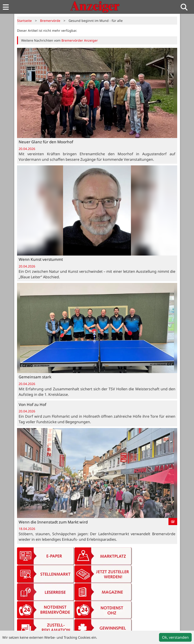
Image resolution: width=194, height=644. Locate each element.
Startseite (24, 21)
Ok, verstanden (175, 637)
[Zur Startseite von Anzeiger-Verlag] (95, 7)
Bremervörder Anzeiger (80, 40)
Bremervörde (50, 21)
